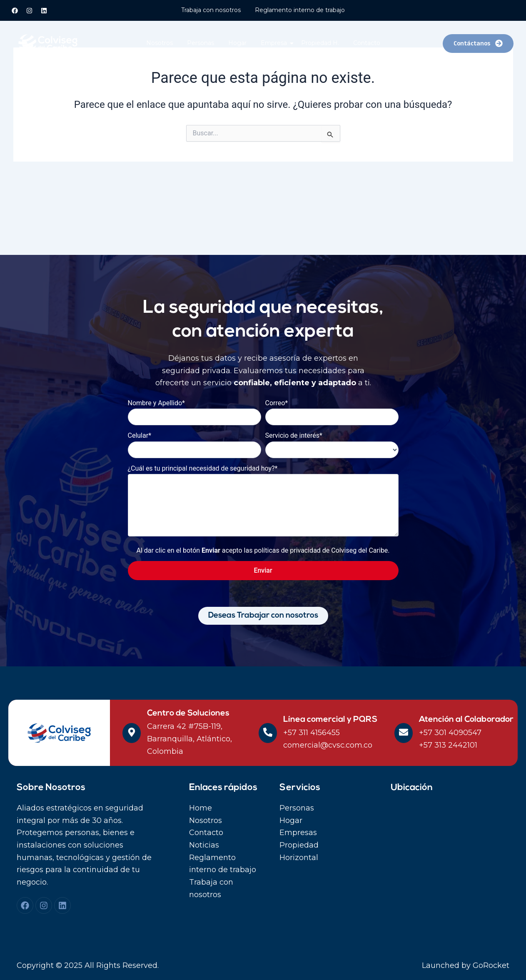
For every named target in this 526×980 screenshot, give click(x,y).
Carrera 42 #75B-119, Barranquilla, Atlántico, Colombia (189, 739)
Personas (201, 43)
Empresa (275, 43)
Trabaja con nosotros (211, 10)
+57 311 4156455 (312, 733)
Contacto (367, 43)
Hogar (237, 43)
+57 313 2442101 (448, 745)
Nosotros (160, 43)
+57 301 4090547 (450, 733)
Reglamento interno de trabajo (300, 10)
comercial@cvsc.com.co (328, 745)
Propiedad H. (320, 43)
